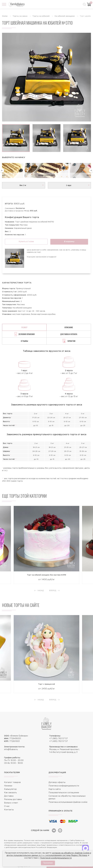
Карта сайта (55, 789)
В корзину (69, 242)
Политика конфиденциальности (64, 786)
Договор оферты (57, 782)
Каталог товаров (12, 782)
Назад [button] (39, 591)
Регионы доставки (13, 799)
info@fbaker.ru (11, 750)
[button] (2, 170)
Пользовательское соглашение (64, 793)
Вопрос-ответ (11, 803)
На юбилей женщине (65, 16)
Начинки (8, 786)
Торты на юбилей (41, 16)
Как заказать (10, 793)
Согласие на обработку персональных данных (67, 797)
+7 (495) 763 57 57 (58, 741)
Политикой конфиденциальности (56, 858)
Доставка (9, 796)
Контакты (9, 810)
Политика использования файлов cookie (68, 802)
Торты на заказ (20, 16)
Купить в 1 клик (26, 242)
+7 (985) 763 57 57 (58, 739)
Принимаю (48, 863)
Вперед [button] (54, 591)
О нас (7, 806)
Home (5, 16)
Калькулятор (10, 789)
